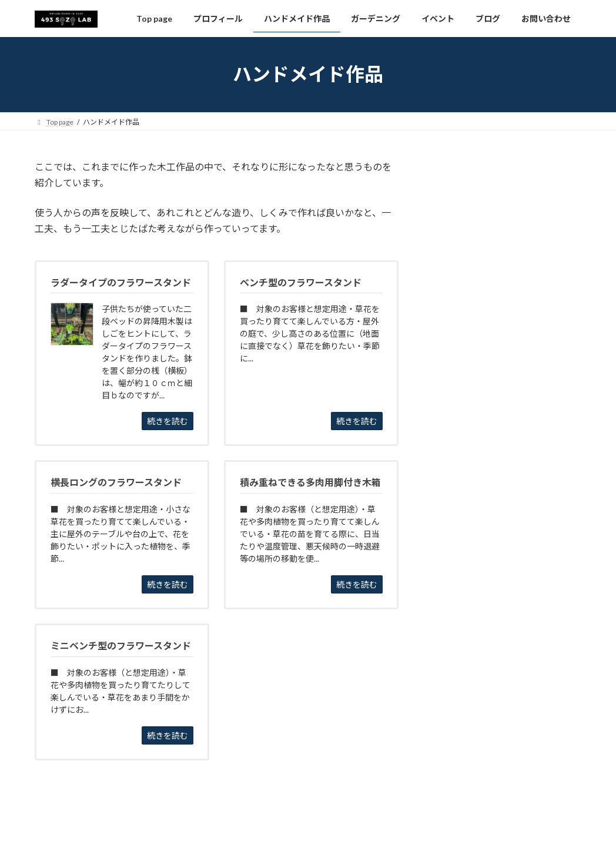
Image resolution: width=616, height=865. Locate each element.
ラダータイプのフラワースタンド (499, 239)
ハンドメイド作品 (471, 166)
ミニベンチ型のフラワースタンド (499, 215)
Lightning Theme (305, 844)
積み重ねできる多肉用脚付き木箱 (499, 286)
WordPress (245, 844)
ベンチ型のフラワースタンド (491, 191)
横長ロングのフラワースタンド (495, 263)
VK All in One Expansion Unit (384, 844)
